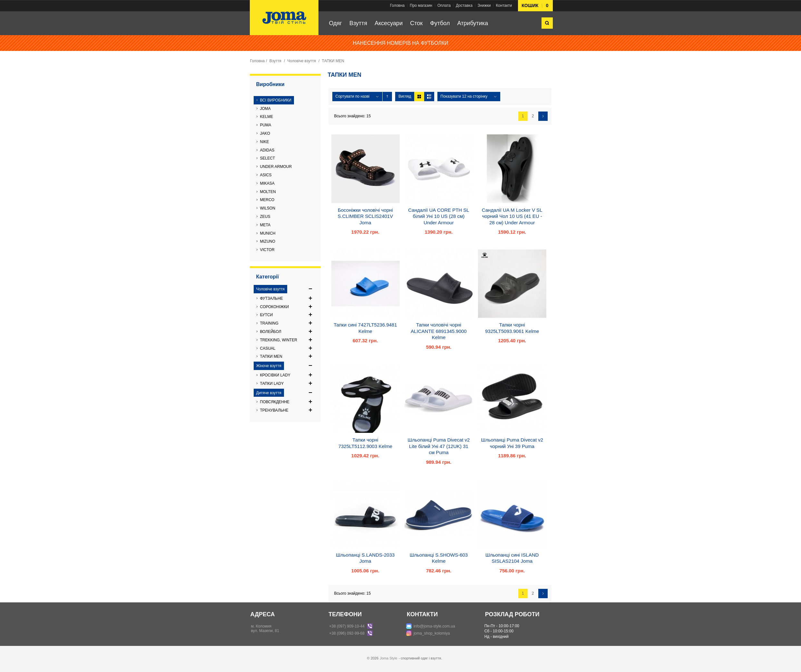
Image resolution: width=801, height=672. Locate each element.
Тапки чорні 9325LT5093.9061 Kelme (512, 328)
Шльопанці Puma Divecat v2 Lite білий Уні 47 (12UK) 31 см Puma (439, 446)
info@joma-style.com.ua (434, 626)
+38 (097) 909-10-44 (347, 626)
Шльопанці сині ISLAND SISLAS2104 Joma (512, 558)
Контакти (504, 5)
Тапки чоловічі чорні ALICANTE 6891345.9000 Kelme (439, 331)
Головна (397, 5)
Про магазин (421, 5)
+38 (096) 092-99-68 (347, 633)
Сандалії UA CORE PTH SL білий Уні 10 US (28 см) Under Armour (439, 216)
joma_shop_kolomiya (432, 633)
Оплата (444, 5)
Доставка (464, 5)
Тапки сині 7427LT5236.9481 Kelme (365, 328)
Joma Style (388, 658)
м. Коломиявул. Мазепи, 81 (265, 628)
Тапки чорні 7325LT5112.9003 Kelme (365, 443)
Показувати (451, 96)
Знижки (484, 5)
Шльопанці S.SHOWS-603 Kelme (439, 558)
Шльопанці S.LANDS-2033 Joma (365, 558)
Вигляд (405, 96)
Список (429, 97)
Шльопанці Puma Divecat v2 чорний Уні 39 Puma (512, 443)
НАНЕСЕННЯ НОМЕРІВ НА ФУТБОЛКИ (401, 43)
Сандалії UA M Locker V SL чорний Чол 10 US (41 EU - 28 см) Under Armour (512, 216)
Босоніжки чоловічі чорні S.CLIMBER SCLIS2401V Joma (365, 216)
